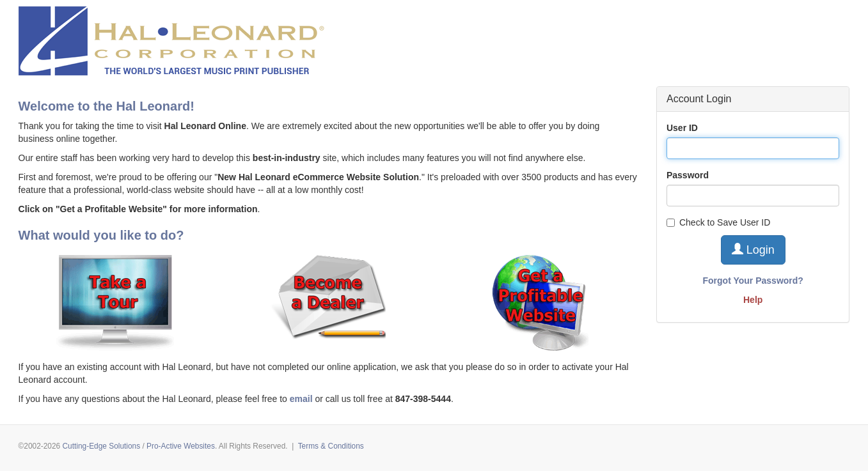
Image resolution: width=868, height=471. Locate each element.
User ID (682, 128)
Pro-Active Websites (181, 446)
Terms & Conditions (331, 446)
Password (688, 175)
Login (753, 250)
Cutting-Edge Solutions (102, 446)
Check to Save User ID (718, 222)
